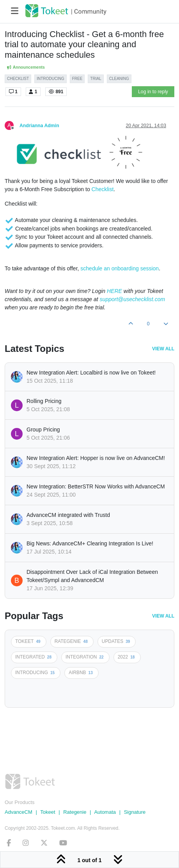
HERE (114, 291)
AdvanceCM (19, 812)
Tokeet (48, 812)
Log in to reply (153, 92)
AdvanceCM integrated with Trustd (68, 515)
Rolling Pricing (44, 401)
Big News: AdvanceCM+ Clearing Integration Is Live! (90, 543)
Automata (105, 812)
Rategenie (75, 812)
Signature (135, 812)
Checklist (103, 189)
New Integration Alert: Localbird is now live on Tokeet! (91, 373)
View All (163, 349)
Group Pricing (43, 430)
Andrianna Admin (39, 126)
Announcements (26, 67)
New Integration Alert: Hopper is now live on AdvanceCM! (96, 458)
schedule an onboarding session (120, 268)
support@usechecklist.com (133, 299)
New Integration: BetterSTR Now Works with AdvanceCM (96, 486)
